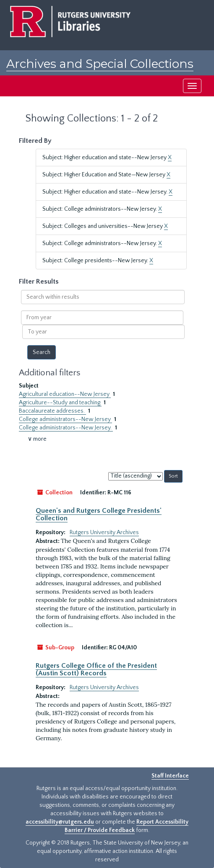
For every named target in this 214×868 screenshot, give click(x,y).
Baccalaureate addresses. (52, 411)
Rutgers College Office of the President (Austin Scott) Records (96, 669)
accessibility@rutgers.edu (60, 822)
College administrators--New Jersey (65, 419)
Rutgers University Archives (104, 532)
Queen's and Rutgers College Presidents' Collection (99, 514)
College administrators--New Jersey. (66, 428)
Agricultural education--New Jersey (65, 394)
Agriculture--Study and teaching (60, 403)
